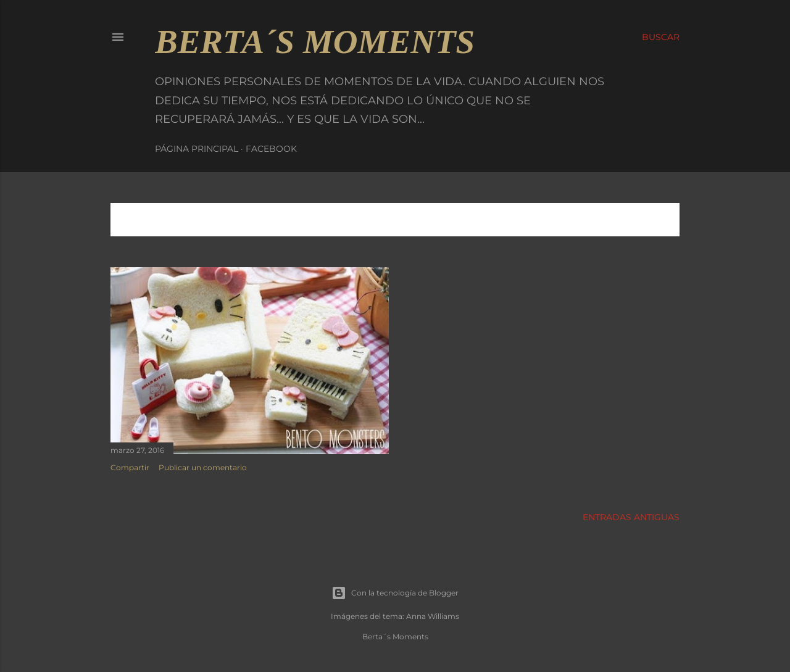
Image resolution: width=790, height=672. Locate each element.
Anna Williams (433, 616)
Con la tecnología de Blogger (395, 593)
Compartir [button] (130, 467)
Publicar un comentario (203, 467)
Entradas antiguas (631, 517)
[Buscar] (661, 37)
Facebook (271, 149)
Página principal (197, 149)
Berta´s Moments (315, 42)
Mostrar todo (630, 220)
